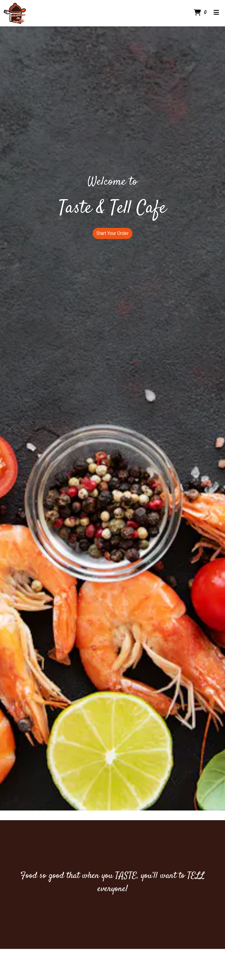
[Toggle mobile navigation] (216, 13)
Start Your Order (112, 233)
